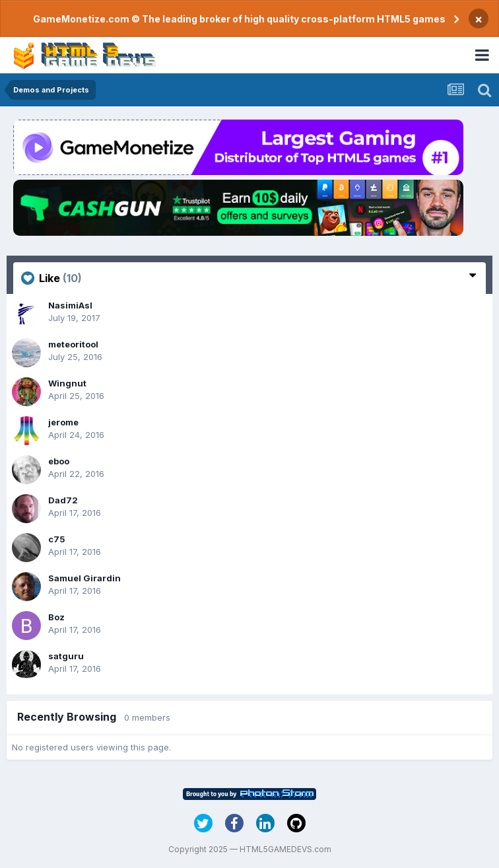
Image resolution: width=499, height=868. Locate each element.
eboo (59, 461)
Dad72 (63, 500)
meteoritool (73, 344)
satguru (66, 656)
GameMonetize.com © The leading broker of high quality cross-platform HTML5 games (239, 19)
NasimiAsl (70, 305)
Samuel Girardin (84, 578)
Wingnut (67, 383)
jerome (63, 422)
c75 (57, 539)
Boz (56, 617)
